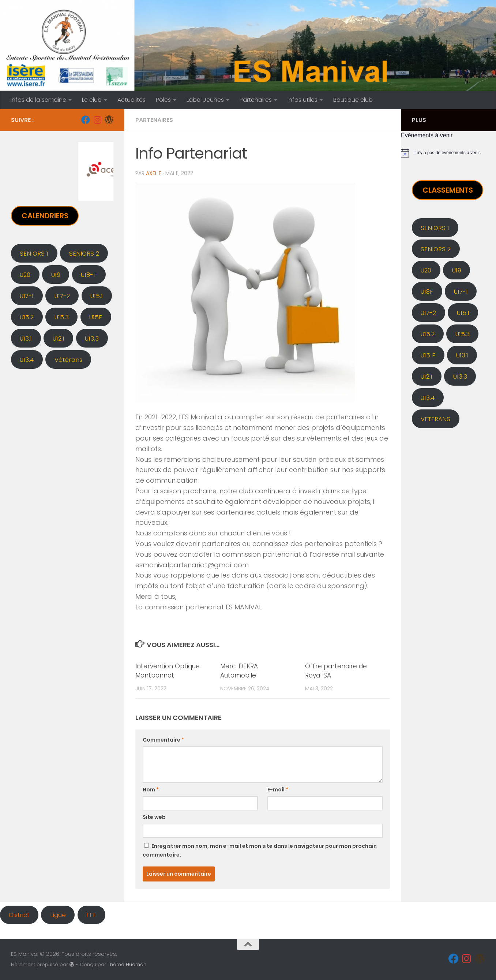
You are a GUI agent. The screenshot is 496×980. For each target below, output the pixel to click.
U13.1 (26, 338)
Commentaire (163, 740)
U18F (427, 292)
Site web (154, 817)
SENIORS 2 (84, 253)
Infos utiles (303, 100)
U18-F (89, 275)
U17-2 (62, 296)
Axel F (154, 173)
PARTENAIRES (154, 120)
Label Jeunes (205, 100)
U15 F (428, 355)
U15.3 (62, 317)
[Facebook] (86, 120)
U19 (56, 275)
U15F (96, 317)
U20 (25, 275)
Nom (151, 790)
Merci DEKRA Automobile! (239, 671)
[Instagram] (97, 120)
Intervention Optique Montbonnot (168, 671)
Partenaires (256, 100)
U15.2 (27, 317)
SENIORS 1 (34, 253)
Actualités (131, 100)
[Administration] (109, 120)
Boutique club (353, 100)
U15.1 (97, 296)
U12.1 (59, 338)
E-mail (278, 790)
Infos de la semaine (38, 100)
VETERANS (435, 419)
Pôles (163, 100)
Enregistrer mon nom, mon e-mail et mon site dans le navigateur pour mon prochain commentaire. (260, 850)
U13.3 (92, 338)
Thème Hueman (127, 964)
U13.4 (27, 360)
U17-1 (27, 296)
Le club (92, 100)
